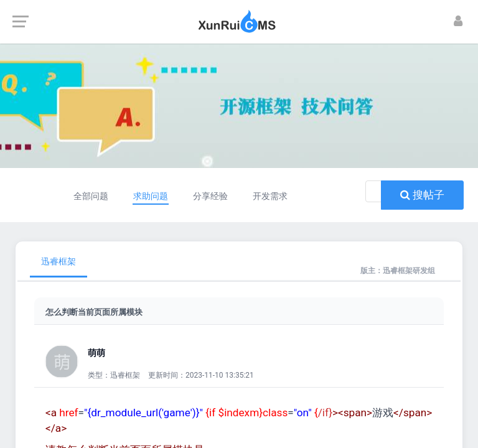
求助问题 (149, 196)
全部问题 (85, 196)
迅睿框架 (59, 261)
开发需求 (276, 196)
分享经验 (213, 196)
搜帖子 (422, 195)
